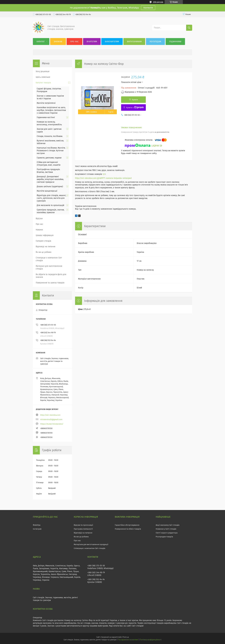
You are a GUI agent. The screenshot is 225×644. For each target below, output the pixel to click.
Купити (135, 100)
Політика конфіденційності (151, 640)
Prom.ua (126, 637)
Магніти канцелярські (47, 191)
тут (104, 174)
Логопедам (155, 42)
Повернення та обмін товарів (128, 529)
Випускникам (134, 42)
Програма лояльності (83, 529)
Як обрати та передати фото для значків (51, 276)
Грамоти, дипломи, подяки (49, 158)
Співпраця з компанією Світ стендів (49, 259)
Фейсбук (37, 525)
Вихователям (112, 42)
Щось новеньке (43, 77)
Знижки (58, 42)
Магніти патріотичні (46, 103)
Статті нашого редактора (167, 533)
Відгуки (39, 219)
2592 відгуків (158, 2)
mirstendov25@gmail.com (51, 419)
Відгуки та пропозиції (83, 525)
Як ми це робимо (44, 252)
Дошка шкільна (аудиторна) (50, 186)
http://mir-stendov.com (50, 415)
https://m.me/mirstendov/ (52, 424)
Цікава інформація (45, 235)
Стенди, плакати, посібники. (50, 136)
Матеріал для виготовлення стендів (49, 267)
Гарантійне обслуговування (127, 525)
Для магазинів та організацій (50, 205)
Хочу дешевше (43, 71)
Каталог (41, 42)
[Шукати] (189, 28)
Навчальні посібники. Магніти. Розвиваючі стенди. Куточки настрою (51, 151)
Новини (39, 230)
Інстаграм (37, 529)
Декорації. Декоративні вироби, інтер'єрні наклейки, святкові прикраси (50, 179)
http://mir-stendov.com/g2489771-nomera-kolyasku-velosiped (103, 178)
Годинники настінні (46, 117)
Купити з (135, 107)
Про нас (74, 42)
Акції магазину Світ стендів (168, 525)
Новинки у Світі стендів (166, 529)
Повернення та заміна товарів (50, 283)
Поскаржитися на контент (128, 640)
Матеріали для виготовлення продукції (91, 544)
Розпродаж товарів (164, 537)
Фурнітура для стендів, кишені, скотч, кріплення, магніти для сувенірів (51, 198)
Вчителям (92, 42)
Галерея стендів (43, 241)
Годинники (175, 42)
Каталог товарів (43, 83)
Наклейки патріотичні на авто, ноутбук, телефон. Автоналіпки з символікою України (51, 110)
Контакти (148, 8)
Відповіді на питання (46, 247)
